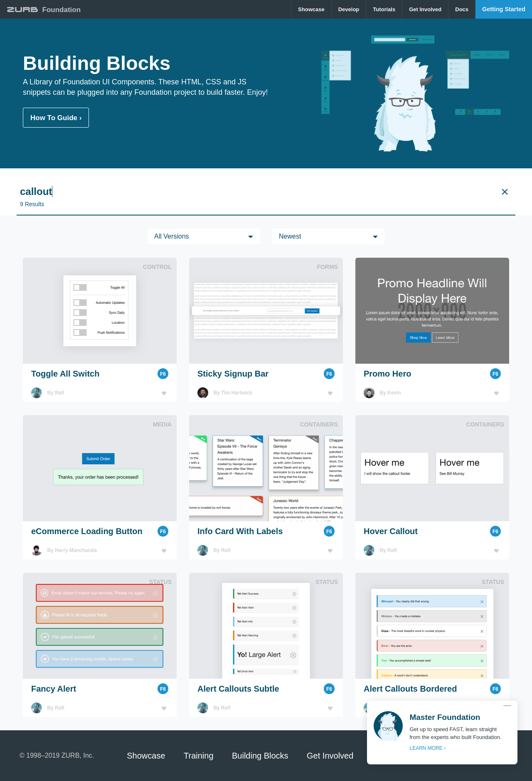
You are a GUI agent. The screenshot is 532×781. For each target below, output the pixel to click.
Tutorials (384, 9)
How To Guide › (56, 118)
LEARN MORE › (427, 748)
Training (199, 756)
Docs (462, 9)
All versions (172, 236)
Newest (290, 236)
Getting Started (504, 9)
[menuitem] (312, 9)
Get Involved (425, 9)
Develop (349, 9)
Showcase (311, 9)
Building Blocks (260, 756)
